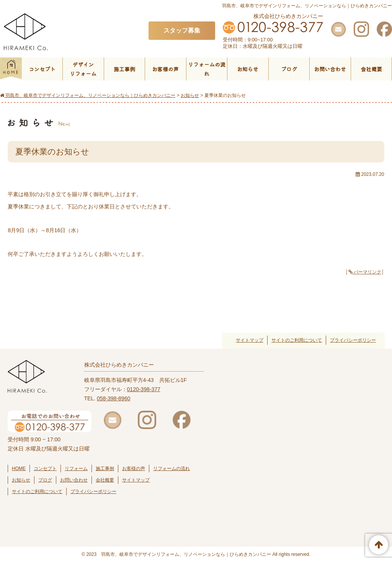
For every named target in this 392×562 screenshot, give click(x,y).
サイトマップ (250, 340)
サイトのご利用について (297, 340)
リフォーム (76, 469)
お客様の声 (165, 69)
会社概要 (371, 69)
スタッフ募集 (182, 30)
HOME (19, 469)
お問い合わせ (330, 69)
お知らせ (248, 69)
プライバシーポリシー (353, 340)
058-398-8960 (114, 398)
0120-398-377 (144, 389)
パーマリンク (365, 272)
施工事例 (124, 69)
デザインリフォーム (83, 69)
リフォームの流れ (207, 69)
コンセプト (42, 69)
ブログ (289, 69)
